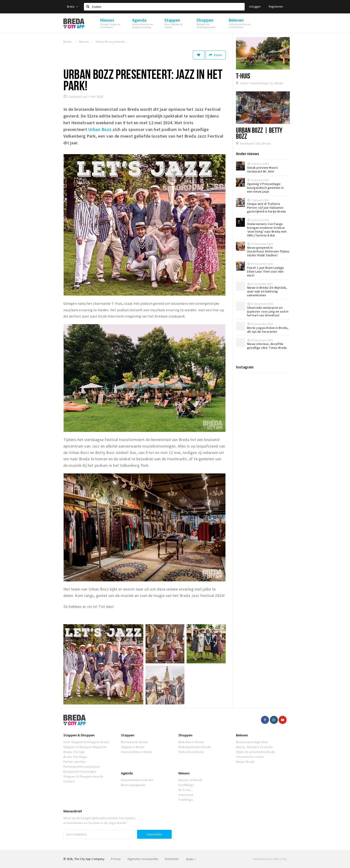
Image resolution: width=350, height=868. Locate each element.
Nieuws (184, 773)
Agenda (127, 773)
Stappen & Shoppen (79, 735)
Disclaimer (172, 859)
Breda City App (74, 752)
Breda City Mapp (75, 757)
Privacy (116, 859)
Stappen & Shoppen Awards (83, 776)
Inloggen (255, 7)
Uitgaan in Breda (133, 747)
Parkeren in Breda (191, 752)
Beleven (242, 735)
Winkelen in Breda (191, 742)
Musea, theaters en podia (254, 747)
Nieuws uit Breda (190, 780)
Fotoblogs (186, 800)
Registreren (276, 7)
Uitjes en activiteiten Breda (255, 752)
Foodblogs (186, 785)
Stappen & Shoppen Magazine (85, 747)
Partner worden (75, 762)
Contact (69, 781)
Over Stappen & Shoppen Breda (86, 742)
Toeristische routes (250, 757)
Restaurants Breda (134, 742)
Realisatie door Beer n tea (270, 859)
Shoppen (185, 735)
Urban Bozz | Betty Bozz (259, 133)
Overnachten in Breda (137, 752)
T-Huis (243, 76)
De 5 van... (185, 790)
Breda (73, 7)
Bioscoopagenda (133, 785)
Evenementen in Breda (137, 780)
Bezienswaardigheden (252, 742)
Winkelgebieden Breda (195, 747)
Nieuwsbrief (73, 811)
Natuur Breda (245, 762)
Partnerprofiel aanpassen (82, 767)
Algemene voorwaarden (143, 859)
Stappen (128, 735)
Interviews (186, 795)
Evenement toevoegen (80, 771)
